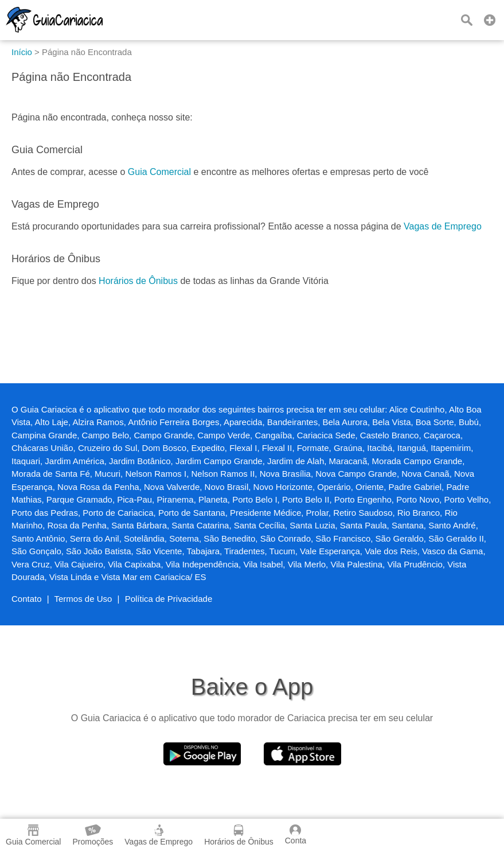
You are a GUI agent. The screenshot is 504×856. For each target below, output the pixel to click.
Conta (296, 835)
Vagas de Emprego (443, 226)
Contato (27, 599)
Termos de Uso (83, 599)
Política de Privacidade (169, 599)
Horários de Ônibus (138, 281)
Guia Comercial (159, 172)
